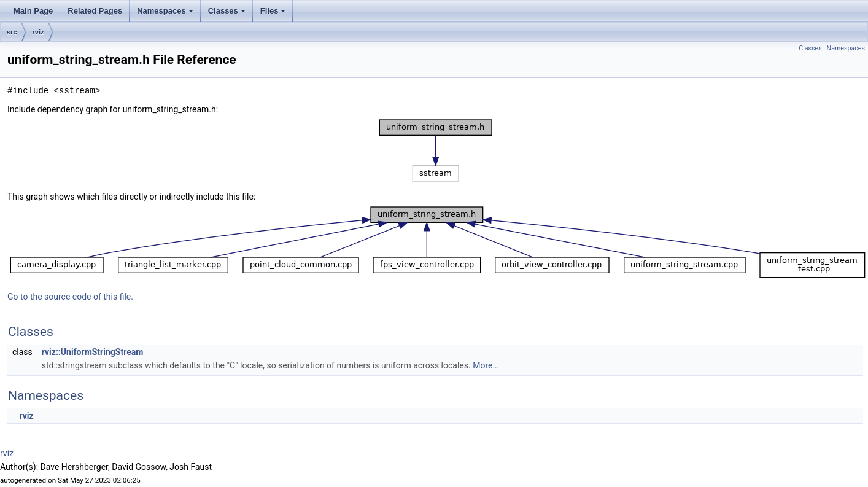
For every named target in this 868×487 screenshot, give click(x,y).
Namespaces (166, 14)
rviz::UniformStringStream (93, 352)
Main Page (33, 11)
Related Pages (95, 11)
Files (274, 14)
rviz (38, 32)
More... (486, 365)
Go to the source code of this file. (70, 297)
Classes (228, 14)
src (12, 32)
